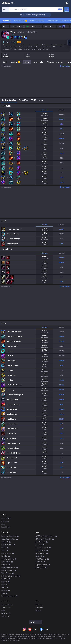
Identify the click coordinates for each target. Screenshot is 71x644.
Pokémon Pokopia (8, 567)
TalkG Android (41, 559)
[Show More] (13, 3)
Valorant (5, 542)
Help (3, 611)
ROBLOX (5, 565)
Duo (3, 585)
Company (5, 522)
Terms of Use (6, 608)
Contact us (5, 616)
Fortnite (4, 556)
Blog (3, 524)
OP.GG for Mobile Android (45, 536)
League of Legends (9, 536)
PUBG (4, 548)
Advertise (39, 608)
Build (5, 62)
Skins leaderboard (37, 21)
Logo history (6, 527)
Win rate (61, 110)
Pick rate (44, 110)
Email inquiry (6, 613)
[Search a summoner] (60, 9)
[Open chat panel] (69, 43)
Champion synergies (55, 62)
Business (39, 605)
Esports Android (42, 565)
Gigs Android (40, 553)
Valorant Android (42, 548)
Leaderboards (52, 21)
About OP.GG (6, 519)
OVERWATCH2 (7, 545)
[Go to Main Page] (6, 3)
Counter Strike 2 (7, 559)
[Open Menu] (67, 3)
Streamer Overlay (8, 596)
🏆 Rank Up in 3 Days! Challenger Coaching (37, 15)
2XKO (4, 550)
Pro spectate (66, 21)
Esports (4, 590)
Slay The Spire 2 (7, 570)
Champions (7, 21)
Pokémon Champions (10, 576)
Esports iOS (40, 567)
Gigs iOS (39, 556)
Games (4, 582)
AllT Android (40, 542)
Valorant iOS (40, 550)
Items (27, 62)
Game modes (21, 21)
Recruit (38, 611)
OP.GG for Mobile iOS (43, 539)
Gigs (3, 593)
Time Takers (6, 573)
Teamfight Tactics (8, 539)
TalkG (4, 587)
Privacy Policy (7, 605)
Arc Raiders (6, 562)
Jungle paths (38, 62)
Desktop (5, 579)
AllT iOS (39, 545)
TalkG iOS (39, 562)
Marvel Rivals (6, 553)
